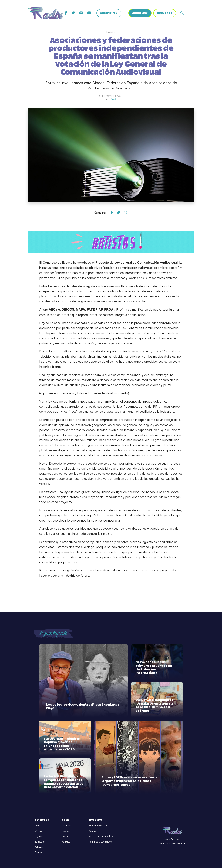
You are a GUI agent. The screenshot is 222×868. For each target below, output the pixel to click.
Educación (40, 842)
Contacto (94, 831)
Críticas (39, 831)
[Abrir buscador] (182, 13)
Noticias (39, 825)
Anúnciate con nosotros (101, 836)
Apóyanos (165, 13)
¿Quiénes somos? (98, 825)
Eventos (39, 852)
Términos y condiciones (101, 842)
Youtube (66, 842)
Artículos (39, 847)
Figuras (39, 836)
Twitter (65, 836)
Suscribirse (109, 13)
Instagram (67, 825)
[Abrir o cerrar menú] (191, 13)
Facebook (67, 831)
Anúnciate (140, 13)
